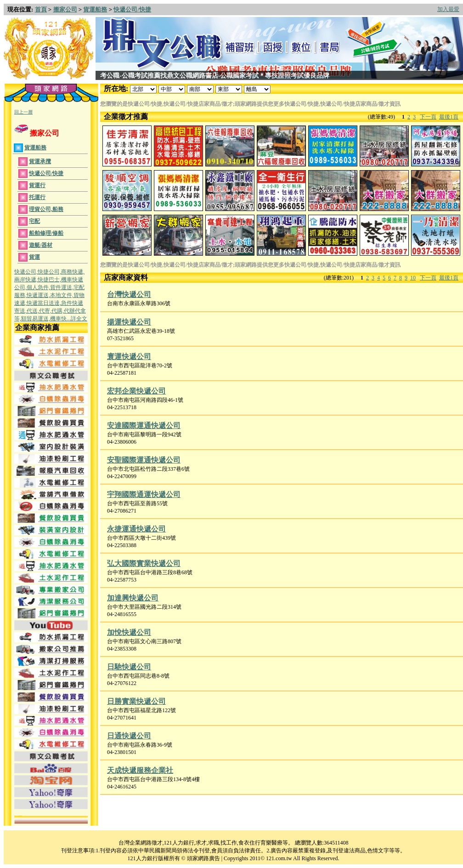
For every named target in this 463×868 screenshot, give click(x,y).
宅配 (34, 221)
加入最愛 (448, 9)
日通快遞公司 (129, 736)
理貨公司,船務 (46, 209)
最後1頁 (449, 117)
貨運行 (37, 185)
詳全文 (79, 319)
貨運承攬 (40, 161)
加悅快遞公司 (129, 632)
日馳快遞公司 (129, 667)
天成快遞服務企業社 (140, 770)
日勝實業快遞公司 (136, 701)
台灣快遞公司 (129, 294)
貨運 (34, 257)
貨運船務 (95, 9)
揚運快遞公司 (129, 322)
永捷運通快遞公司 (136, 529)
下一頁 (428, 117)
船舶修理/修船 (46, 233)
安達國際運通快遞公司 (144, 425)
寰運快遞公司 (129, 357)
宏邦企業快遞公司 (136, 391)
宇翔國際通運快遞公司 (144, 494)
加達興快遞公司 (133, 598)
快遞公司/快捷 (132, 9)
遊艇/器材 (41, 245)
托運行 (37, 197)
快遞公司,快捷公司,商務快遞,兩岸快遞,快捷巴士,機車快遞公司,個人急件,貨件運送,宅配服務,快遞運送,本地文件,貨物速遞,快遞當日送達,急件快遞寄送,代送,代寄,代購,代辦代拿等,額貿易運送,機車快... (50, 295)
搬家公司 (65, 9)
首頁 (41, 9)
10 (413, 278)
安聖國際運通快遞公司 (144, 460)
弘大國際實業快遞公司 (144, 563)
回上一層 (23, 112)
